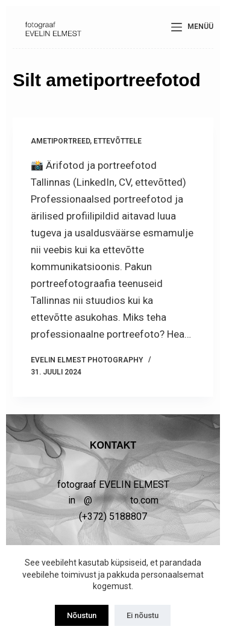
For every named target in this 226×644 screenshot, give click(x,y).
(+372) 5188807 (113, 516)
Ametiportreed (60, 141)
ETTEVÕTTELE (118, 141)
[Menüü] (192, 27)
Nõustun (82, 615)
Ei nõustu (143, 615)
